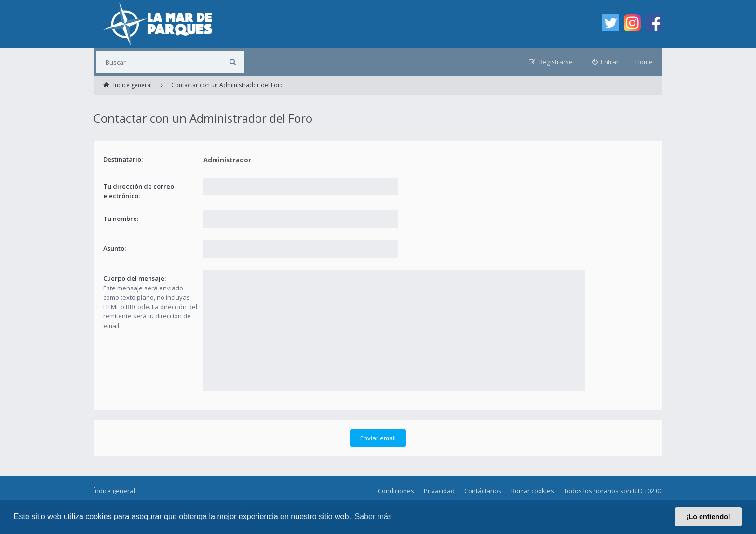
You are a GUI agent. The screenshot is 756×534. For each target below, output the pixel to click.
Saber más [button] (373, 516)
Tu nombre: (121, 219)
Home (644, 62)
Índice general (114, 491)
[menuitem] (606, 62)
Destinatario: (123, 159)
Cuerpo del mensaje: (135, 278)
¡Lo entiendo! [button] (709, 517)
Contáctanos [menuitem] (483, 491)
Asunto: (115, 248)
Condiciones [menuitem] (396, 491)
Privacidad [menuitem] (439, 491)
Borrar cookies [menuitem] (533, 491)
